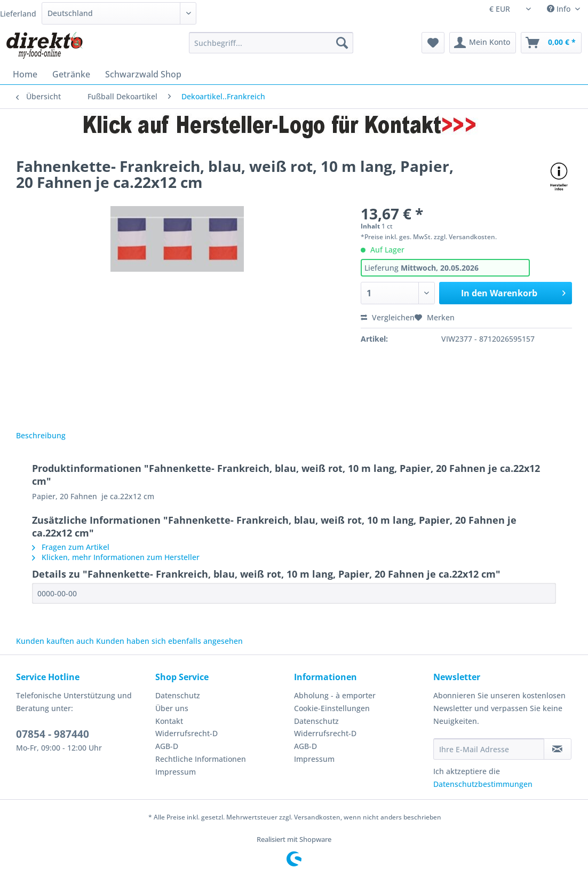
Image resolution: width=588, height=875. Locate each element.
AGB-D (167, 746)
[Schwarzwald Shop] (143, 74)
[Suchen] (342, 43)
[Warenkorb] (551, 43)
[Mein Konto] (483, 43)
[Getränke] (71, 74)
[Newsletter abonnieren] (558, 749)
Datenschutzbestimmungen (483, 784)
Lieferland (18, 14)
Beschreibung (41, 435)
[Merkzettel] (433, 43)
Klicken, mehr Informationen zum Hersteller (116, 557)
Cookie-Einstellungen (332, 708)
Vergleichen (388, 317)
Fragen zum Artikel (71, 547)
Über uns (172, 708)
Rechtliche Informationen (201, 759)
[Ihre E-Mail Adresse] (489, 749)
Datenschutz (178, 695)
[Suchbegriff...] (271, 43)
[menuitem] (271, 48)
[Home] (25, 74)
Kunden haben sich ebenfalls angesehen (169, 641)
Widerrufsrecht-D (186, 733)
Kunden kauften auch (55, 641)
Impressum (176, 772)
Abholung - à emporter (335, 695)
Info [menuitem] (560, 9)
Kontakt (169, 721)
